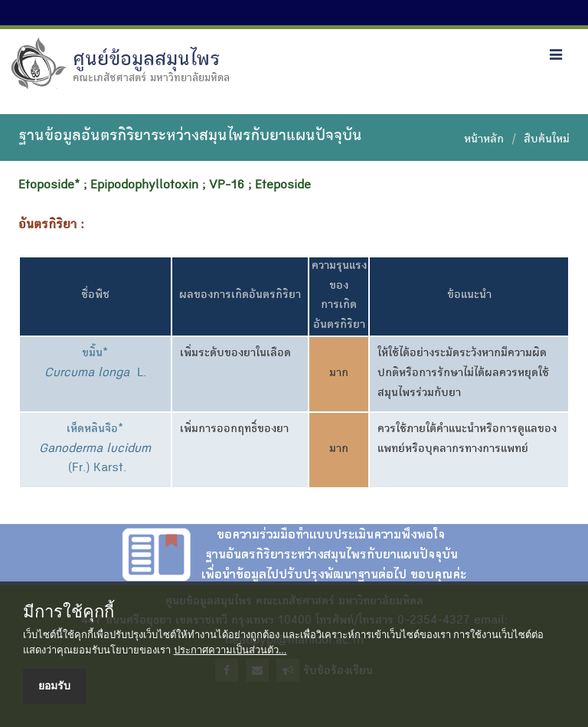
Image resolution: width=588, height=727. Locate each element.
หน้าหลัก (484, 140)
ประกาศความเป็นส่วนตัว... (230, 650)
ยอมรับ (54, 686)
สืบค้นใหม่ (547, 140)
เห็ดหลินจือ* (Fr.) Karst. (95, 449)
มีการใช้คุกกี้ (69, 612)
